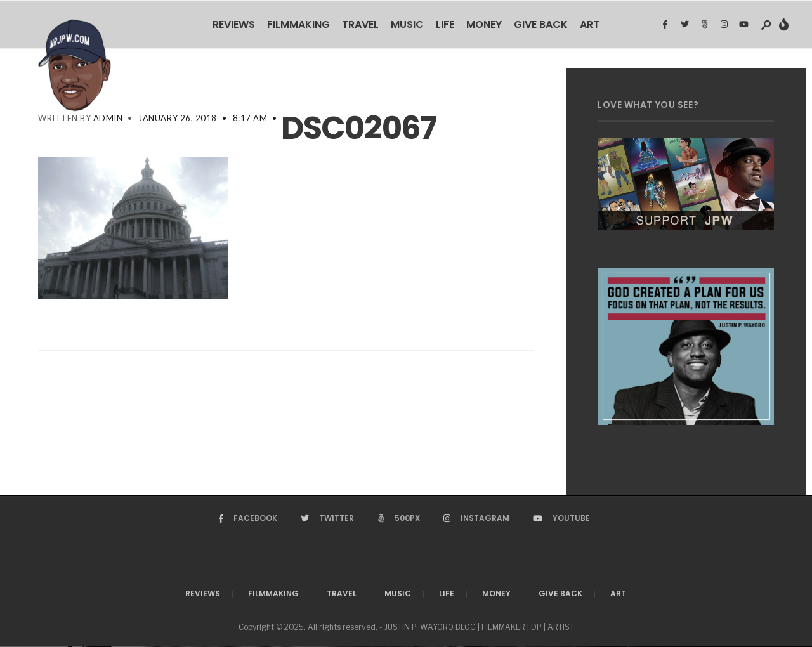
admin (108, 118)
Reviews (234, 24)
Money (484, 24)
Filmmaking (298, 24)
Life (445, 24)
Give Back (541, 24)
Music (407, 24)
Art (590, 24)
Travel (360, 24)
